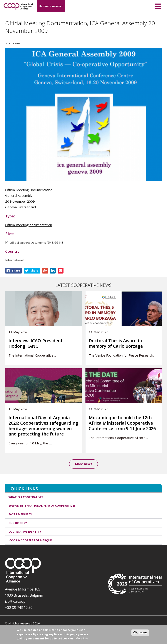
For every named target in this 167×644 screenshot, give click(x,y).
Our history (18, 523)
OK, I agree (140, 632)
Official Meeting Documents (28, 243)
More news (84, 464)
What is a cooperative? (26, 497)
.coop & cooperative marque (30, 540)
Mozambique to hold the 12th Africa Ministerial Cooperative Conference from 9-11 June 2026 (123, 423)
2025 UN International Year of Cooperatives (42, 506)
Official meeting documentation (29, 225)
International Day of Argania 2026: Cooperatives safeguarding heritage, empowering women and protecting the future (43, 426)
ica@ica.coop (15, 602)
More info (82, 638)
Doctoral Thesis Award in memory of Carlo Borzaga (116, 343)
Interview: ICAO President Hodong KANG (36, 343)
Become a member (51, 6)
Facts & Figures (20, 514)
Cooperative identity (25, 532)
